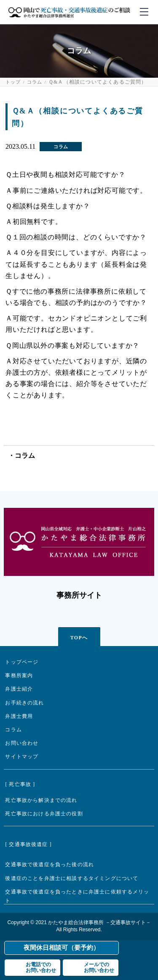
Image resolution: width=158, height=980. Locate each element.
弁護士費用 (19, 716)
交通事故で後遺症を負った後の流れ (50, 865)
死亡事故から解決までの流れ (41, 800)
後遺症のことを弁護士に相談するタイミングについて (72, 879)
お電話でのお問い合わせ (41, 967)
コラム (35, 82)
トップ (13, 82)
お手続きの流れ (24, 703)
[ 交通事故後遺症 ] (28, 845)
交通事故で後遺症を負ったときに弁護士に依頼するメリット (77, 896)
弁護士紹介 (19, 689)
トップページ (22, 662)
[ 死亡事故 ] (20, 784)
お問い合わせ (22, 743)
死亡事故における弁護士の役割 (44, 814)
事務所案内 (19, 676)
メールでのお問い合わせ (99, 967)
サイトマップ (22, 757)
